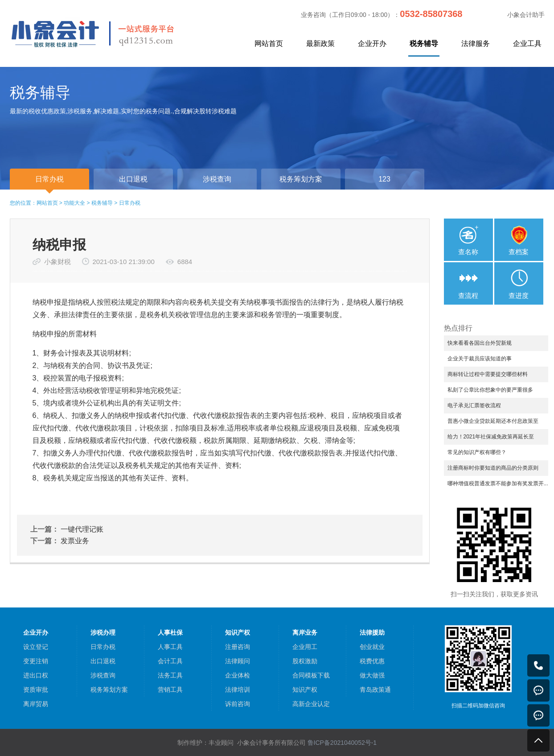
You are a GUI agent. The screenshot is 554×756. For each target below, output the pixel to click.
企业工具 (527, 43)
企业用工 (305, 647)
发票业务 (75, 541)
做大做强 (372, 675)
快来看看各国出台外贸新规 (480, 343)
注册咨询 (238, 647)
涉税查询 (103, 675)
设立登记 (36, 647)
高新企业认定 (311, 704)
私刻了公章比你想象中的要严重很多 (490, 390)
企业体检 (238, 675)
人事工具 (170, 647)
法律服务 (476, 43)
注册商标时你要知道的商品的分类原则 (493, 468)
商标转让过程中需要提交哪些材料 (488, 374)
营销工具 (170, 690)
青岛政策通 (375, 690)
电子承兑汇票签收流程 (474, 405)
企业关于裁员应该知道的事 (480, 359)
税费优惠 (372, 661)
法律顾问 (238, 661)
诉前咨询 (238, 704)
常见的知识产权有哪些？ (477, 452)
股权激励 (305, 661)
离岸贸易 (36, 704)
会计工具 (170, 661)
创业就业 (372, 647)
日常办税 (130, 203)
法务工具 (170, 675)
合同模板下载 (311, 675)
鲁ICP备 (342, 743)
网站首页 (269, 43)
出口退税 (103, 661)
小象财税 (57, 262)
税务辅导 (424, 43)
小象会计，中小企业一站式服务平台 (113, 33)
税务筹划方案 (109, 690)
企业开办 (372, 43)
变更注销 (36, 661)
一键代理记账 (82, 529)
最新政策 (320, 43)
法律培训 (238, 690)
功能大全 (74, 203)
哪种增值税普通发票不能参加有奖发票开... (498, 483)
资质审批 (36, 690)
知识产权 (305, 690)
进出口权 (36, 675)
